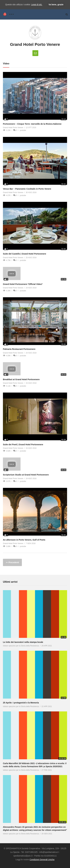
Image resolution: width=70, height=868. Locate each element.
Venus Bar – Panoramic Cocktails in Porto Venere (27, 189)
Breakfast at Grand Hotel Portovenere (21, 379)
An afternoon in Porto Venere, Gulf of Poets (24, 540)
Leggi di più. (37, 5)
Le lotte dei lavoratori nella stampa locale (23, 642)
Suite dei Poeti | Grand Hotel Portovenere (23, 445)
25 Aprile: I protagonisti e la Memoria (21, 703)
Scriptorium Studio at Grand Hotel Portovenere (26, 475)
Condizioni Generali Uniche (42, 860)
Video (6, 64)
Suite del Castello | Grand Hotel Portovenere (25, 254)
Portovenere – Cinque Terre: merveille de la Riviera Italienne (32, 124)
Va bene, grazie (56, 5)
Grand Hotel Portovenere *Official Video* (23, 284)
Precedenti (13, 562)
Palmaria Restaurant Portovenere (19, 349)
